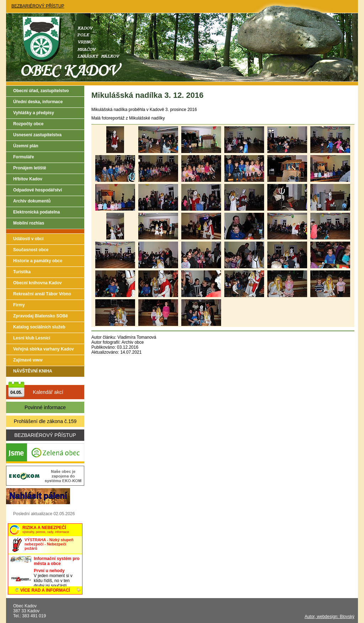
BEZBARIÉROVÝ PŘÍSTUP (38, 6)
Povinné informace (45, 407)
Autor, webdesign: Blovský (330, 617)
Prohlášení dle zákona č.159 (45, 421)
